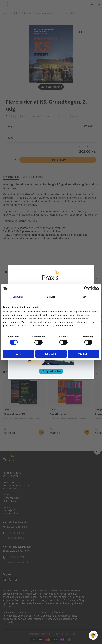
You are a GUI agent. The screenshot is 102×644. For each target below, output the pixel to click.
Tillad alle (83, 354)
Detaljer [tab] (51, 297)
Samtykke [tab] (18, 297)
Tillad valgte (51, 354)
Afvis (19, 354)
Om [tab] (84, 297)
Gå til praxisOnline (51, 371)
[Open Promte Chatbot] (93, 635)
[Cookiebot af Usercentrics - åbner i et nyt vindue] (86, 288)
